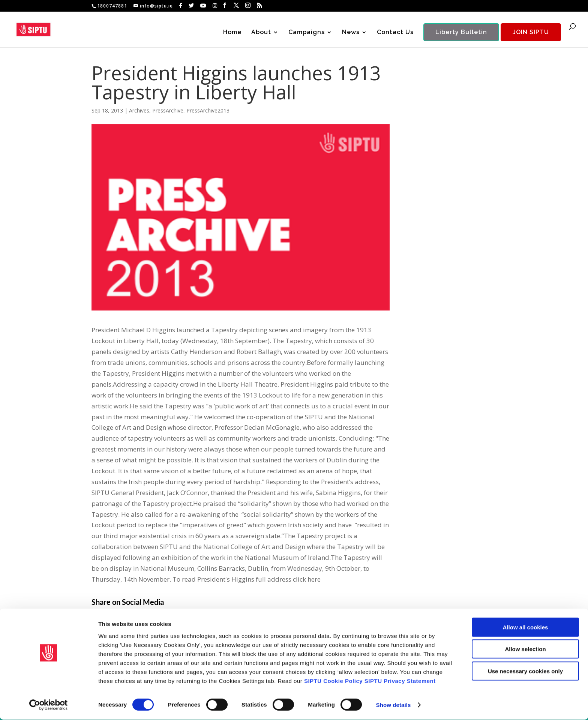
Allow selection (525, 649)
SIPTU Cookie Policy (333, 681)
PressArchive (168, 110)
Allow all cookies (526, 627)
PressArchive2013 (208, 110)
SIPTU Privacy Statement (400, 681)
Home (232, 33)
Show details (394, 705)
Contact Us (395, 33)
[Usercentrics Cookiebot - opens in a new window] (49, 705)
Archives (139, 110)
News (351, 33)
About (261, 33)
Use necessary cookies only (525, 671)
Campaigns (307, 33)
